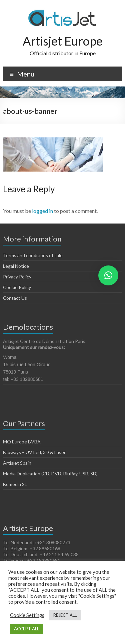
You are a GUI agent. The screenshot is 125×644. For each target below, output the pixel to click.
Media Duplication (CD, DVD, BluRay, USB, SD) (50, 474)
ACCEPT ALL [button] (26, 629)
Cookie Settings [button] (27, 615)
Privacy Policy (17, 277)
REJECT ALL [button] (65, 615)
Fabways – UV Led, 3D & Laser (34, 452)
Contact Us (15, 298)
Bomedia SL (15, 484)
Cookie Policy (17, 287)
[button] (108, 275)
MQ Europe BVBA (22, 442)
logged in (42, 211)
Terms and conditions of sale (33, 255)
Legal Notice (16, 266)
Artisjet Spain (17, 463)
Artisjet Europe (63, 41)
